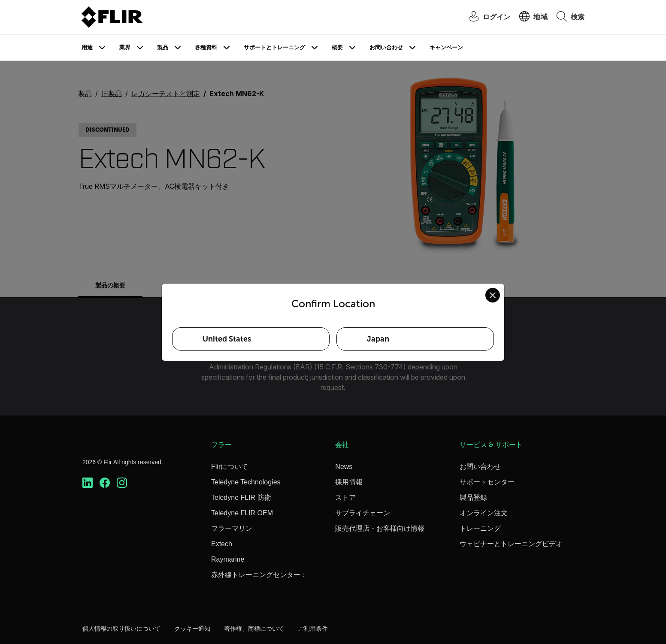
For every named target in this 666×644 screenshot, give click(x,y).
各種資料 (206, 47)
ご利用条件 (313, 629)
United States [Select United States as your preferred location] (227, 339)
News (344, 467)
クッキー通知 (192, 629)
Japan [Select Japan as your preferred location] (378, 339)
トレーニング (480, 528)
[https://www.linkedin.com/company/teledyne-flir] (88, 483)
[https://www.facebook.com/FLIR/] (105, 483)
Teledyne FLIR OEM (242, 513)
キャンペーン (446, 47)
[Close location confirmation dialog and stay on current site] (493, 295)
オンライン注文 (484, 513)
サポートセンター (487, 482)
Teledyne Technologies (246, 482)
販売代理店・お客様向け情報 (380, 528)
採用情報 (349, 482)
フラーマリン (232, 528)
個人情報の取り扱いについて (121, 629)
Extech (222, 544)
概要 (337, 47)
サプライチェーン (363, 513)
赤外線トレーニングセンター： (259, 575)
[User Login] (485, 17)
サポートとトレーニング (274, 47)
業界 (125, 47)
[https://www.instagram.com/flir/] (122, 483)
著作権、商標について (254, 629)
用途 (87, 47)
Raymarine (228, 559)
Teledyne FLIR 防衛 (241, 497)
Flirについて (230, 467)
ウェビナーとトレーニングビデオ (511, 544)
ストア (345, 497)
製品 (163, 47)
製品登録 (473, 497)
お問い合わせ (386, 47)
